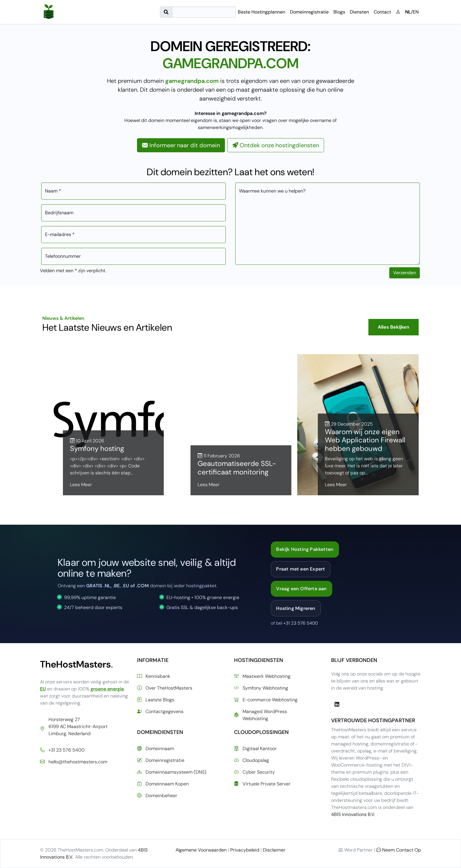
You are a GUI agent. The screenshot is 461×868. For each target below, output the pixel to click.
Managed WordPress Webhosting (260, 715)
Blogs (339, 12)
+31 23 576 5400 (301, 623)
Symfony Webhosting (261, 688)
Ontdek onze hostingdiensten (276, 145)
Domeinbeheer (157, 796)
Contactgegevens (160, 712)
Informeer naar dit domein (181, 145)
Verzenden (405, 273)
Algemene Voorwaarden (201, 850)
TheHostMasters (76, 664)
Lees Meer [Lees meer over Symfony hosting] (81, 485)
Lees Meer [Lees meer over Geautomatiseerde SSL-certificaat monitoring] (209, 485)
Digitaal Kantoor (255, 749)
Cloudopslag (252, 760)
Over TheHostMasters (165, 688)
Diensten (359, 12)
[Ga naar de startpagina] (49, 12)
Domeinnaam (156, 749)
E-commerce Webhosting (266, 700)
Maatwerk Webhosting (262, 676)
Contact (382, 12)
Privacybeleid (245, 850)
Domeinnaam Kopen (163, 784)
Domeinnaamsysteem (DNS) (172, 772)
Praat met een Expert (300, 569)
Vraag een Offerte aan (301, 589)
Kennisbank (154, 676)
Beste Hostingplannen (262, 12)
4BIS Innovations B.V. (353, 814)
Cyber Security (254, 772)
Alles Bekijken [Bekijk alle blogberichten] (394, 327)
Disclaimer (274, 850)
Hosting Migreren (296, 608)
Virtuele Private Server (262, 784)
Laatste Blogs (156, 700)
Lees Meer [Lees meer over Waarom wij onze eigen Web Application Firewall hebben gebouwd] (336, 485)
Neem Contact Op (399, 850)
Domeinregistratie (309, 12)
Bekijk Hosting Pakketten (305, 549)
